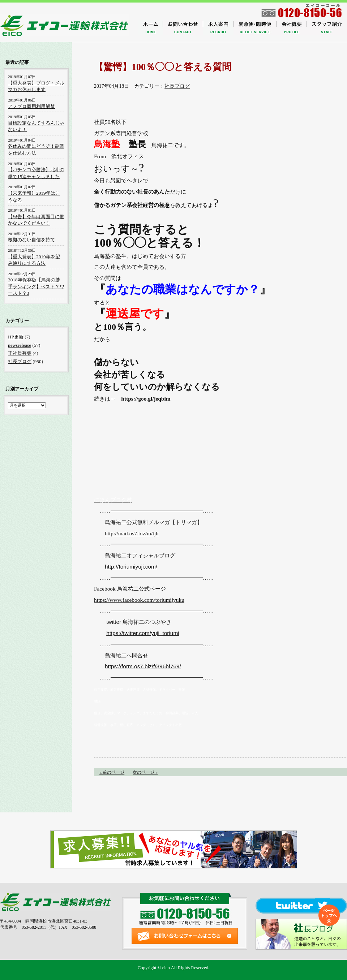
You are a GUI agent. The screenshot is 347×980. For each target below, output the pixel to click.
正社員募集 (20, 353)
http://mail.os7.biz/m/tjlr (132, 533)
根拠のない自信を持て (31, 240)
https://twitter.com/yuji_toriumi (143, 633)
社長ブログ (177, 86)
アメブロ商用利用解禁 (31, 106)
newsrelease (20, 345)
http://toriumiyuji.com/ (131, 567)
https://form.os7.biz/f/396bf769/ (143, 666)
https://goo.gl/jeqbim (146, 399)
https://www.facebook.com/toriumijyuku (139, 600)
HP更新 (16, 337)
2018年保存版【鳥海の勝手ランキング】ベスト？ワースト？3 (36, 286)
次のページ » (145, 772)
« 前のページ (112, 772)
